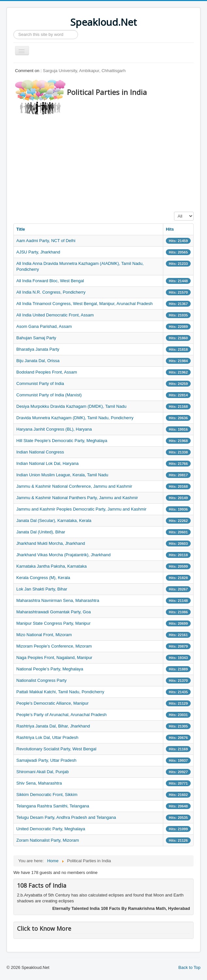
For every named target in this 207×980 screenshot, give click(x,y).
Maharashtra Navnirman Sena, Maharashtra (58, 600)
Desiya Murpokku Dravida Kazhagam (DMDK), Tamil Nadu (71, 406)
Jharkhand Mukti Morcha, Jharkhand (51, 543)
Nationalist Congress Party (41, 680)
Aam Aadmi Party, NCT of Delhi (46, 241)
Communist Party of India (40, 383)
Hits (170, 229)
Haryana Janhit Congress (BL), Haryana (54, 429)
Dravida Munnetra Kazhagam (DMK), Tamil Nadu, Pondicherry (75, 418)
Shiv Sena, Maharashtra (39, 783)
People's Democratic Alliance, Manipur (52, 703)
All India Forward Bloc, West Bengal (50, 281)
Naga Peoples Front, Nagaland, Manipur (54, 658)
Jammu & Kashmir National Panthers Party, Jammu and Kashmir (77, 498)
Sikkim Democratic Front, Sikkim (47, 795)
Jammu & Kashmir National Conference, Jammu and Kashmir (74, 486)
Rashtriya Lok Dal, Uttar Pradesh (47, 737)
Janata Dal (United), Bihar (41, 532)
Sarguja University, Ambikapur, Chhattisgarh (84, 71)
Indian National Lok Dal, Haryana (48, 463)
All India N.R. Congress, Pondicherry (51, 292)
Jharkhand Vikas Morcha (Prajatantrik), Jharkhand (64, 555)
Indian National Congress (40, 452)
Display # (174, 212)
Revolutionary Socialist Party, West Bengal (56, 749)
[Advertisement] (110, 161)
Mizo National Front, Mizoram (44, 635)
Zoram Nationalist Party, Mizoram (48, 840)
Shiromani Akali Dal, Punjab (42, 772)
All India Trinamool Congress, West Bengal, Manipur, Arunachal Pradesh (84, 304)
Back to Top (189, 967)
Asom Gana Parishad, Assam (44, 326)
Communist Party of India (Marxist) (49, 395)
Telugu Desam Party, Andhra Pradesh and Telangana (66, 817)
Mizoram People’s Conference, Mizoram (54, 646)
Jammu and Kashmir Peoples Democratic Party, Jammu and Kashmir (81, 509)
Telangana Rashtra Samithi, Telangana (53, 806)
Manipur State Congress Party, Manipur (53, 623)
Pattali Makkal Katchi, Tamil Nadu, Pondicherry (60, 692)
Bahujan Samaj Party (36, 338)
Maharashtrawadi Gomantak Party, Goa (54, 612)
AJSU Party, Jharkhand (38, 252)
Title (21, 229)
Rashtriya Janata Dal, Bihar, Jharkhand (53, 726)
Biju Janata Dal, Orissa (38, 361)
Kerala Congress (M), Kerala (43, 578)
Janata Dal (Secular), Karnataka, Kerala (54, 521)
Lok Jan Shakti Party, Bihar (42, 589)
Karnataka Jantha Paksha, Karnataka (51, 566)
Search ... (14, 30)
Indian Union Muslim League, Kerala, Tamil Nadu (62, 475)
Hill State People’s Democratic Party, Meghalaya (62, 441)
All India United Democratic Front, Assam (55, 315)
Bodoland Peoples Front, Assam (47, 372)
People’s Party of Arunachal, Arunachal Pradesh (62, 715)
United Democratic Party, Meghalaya (51, 829)
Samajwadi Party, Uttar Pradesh (46, 760)
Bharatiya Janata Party (38, 349)
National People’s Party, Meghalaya (50, 669)
